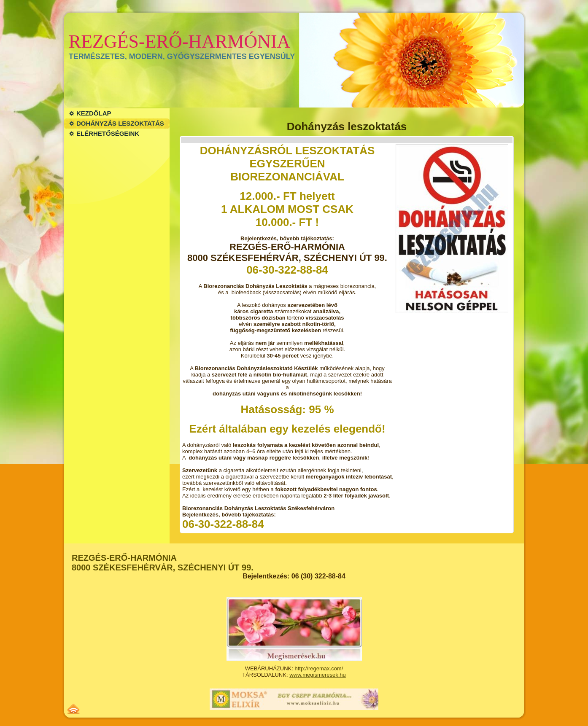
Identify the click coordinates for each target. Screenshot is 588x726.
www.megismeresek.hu (318, 675)
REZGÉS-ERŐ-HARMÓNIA (180, 42)
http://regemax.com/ (319, 668)
